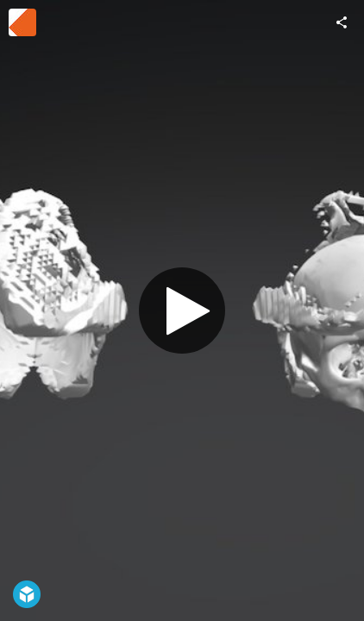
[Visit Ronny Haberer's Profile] (22, 22)
